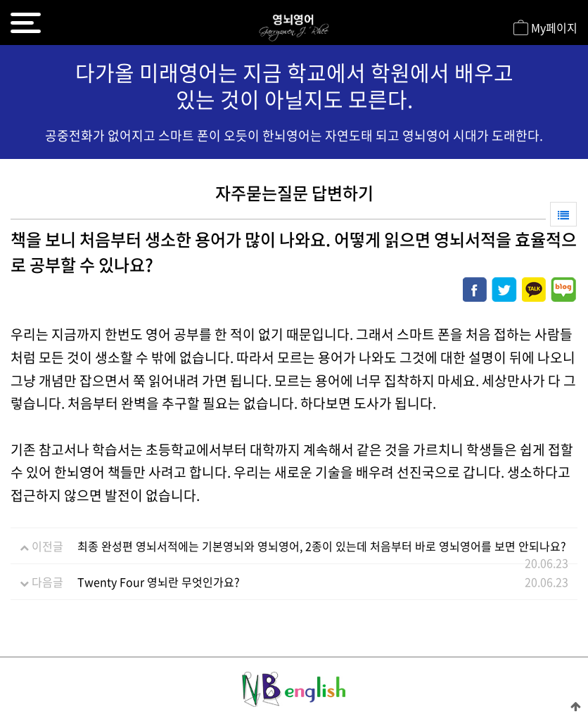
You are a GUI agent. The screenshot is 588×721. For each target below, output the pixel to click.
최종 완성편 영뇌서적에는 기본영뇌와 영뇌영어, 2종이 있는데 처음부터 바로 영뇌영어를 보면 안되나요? (322, 546)
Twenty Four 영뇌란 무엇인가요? (159, 582)
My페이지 (545, 29)
